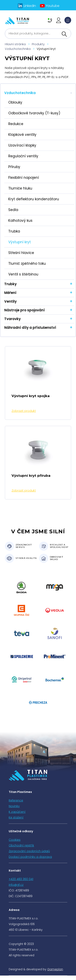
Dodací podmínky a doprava (30, 857)
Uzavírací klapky (22, 145)
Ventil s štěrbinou (23, 274)
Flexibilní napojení (24, 178)
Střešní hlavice (21, 253)
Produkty (38, 44)
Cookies (15, 840)
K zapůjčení (17, 812)
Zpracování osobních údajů (29, 851)
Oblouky (15, 102)
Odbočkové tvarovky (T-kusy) (34, 113)
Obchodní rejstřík (21, 845)
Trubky (10, 284)
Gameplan (55, 969)
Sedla (13, 210)
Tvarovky (12, 319)
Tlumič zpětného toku (27, 263)
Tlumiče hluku (20, 188)
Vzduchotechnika (18, 49)
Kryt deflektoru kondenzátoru (34, 199)
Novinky (14, 806)
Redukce (16, 124)
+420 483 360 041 (21, 879)
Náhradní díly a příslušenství (30, 328)
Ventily (10, 301)
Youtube (53, 6)
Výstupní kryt (20, 242)
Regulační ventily (23, 156)
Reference (16, 800)
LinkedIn (30, 6)
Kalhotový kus (20, 221)
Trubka (14, 231)
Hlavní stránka (15, 44)
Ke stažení (16, 817)
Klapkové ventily (22, 135)
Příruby (14, 167)
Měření (10, 293)
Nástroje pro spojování (25, 310)
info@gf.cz (16, 885)
